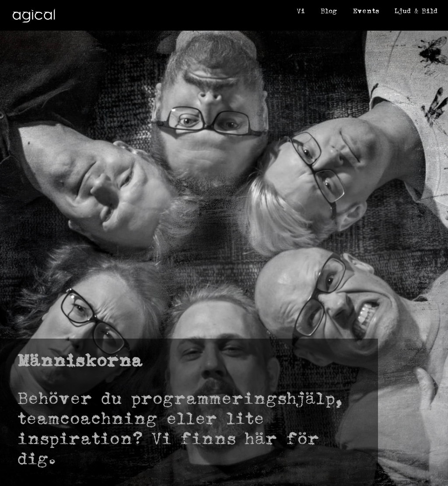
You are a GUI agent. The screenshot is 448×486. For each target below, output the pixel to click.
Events (366, 11)
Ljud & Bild (416, 11)
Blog (329, 11)
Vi (301, 11)
